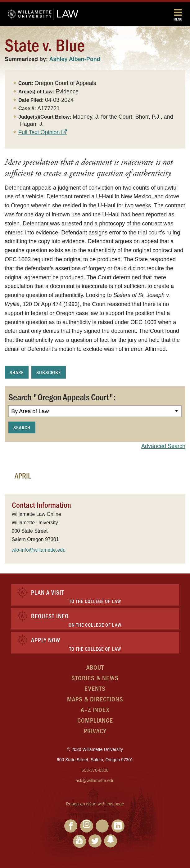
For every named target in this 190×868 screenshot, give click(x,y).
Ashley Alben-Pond (75, 59)
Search (22, 427)
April (23, 475)
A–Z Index (95, 709)
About (95, 667)
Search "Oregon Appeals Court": (62, 397)
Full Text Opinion (39, 132)
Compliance (95, 720)
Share (17, 372)
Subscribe (49, 372)
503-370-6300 (95, 770)
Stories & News (95, 678)
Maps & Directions (95, 699)
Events (95, 688)
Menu (178, 14)
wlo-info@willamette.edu (39, 550)
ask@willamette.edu (95, 781)
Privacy (95, 731)
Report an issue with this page (95, 804)
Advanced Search (163, 446)
